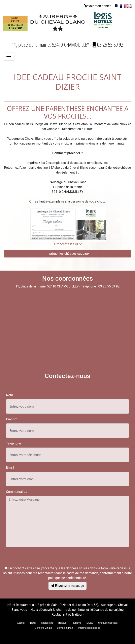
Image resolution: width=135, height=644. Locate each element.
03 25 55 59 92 (108, 44)
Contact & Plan (65, 628)
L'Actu (90, 623)
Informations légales (89, 628)
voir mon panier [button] (97, 6)
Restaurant (47, 623)
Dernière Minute (43, 628)
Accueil (21, 623)
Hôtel (33, 623)
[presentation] (37, 558)
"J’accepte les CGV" (69, 244)
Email (10, 468)
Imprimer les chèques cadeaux (68, 254)
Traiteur (62, 623)
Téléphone (13, 443)
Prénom (12, 419)
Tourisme (76, 623)
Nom (10, 395)
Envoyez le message (68, 586)
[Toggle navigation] (9, 57)
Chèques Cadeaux (108, 623)
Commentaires (17, 492)
